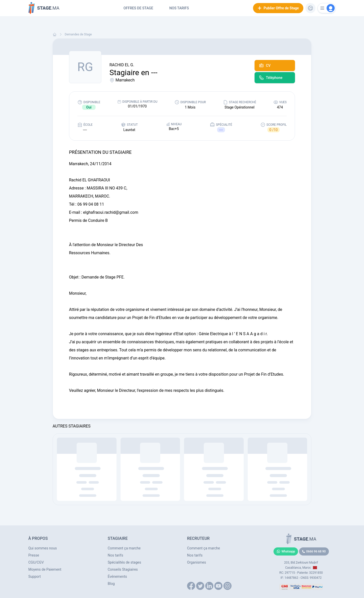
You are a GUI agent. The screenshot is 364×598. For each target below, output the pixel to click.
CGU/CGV (36, 562)
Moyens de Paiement (45, 569)
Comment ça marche (124, 548)
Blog (111, 584)
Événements (117, 576)
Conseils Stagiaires (123, 569)
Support (35, 576)
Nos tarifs (179, 8)
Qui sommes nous (43, 548)
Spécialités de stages (124, 562)
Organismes (197, 562)
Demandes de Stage (78, 34)
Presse (34, 555)
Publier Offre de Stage (278, 8)
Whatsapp (286, 551)
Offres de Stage (138, 8)
